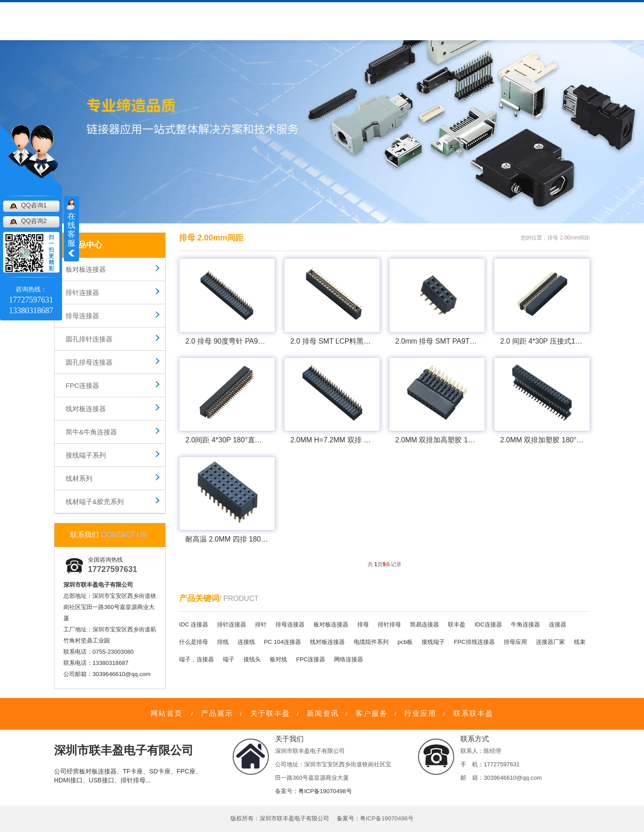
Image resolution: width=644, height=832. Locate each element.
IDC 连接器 (194, 624)
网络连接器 (349, 659)
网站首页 (167, 713)
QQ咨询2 (34, 221)
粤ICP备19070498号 (325, 791)
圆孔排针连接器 (89, 339)
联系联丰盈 (473, 713)
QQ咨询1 (34, 205)
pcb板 (405, 642)
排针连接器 (82, 292)
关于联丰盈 (201, 22)
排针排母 (389, 624)
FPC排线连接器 (474, 642)
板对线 (278, 659)
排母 (363, 624)
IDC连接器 (488, 624)
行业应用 (344, 22)
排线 (223, 642)
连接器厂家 (550, 642)
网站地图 (526, 8)
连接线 (246, 642)
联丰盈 (457, 624)
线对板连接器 (86, 409)
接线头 (252, 659)
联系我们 (390, 22)
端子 (229, 659)
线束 (580, 642)
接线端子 (433, 642)
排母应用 (515, 642)
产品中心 (151, 22)
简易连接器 (424, 624)
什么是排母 (194, 642)
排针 (261, 624)
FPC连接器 (82, 385)
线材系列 (79, 478)
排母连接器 (82, 316)
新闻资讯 (297, 22)
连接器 (558, 624)
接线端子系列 (86, 455)
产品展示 (217, 713)
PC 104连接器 (282, 642)
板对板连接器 (86, 269)
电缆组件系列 (371, 642)
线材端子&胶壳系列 (95, 502)
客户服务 (251, 22)
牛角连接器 (525, 624)
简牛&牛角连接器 (91, 432)
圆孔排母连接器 (89, 362)
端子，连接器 (197, 659)
